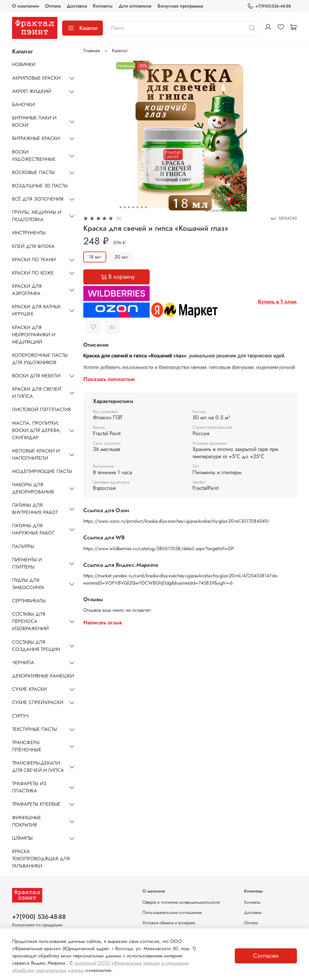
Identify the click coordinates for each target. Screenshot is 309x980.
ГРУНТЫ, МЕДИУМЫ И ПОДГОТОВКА (37, 216)
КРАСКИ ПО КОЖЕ (33, 273)
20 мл (121, 257)
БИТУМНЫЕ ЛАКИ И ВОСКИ (34, 121)
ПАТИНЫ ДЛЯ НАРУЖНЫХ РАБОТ (33, 529)
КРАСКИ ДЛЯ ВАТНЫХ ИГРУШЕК (36, 310)
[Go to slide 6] (142, 207)
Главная (92, 51)
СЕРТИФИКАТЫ (29, 601)
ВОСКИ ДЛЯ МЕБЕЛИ (36, 376)
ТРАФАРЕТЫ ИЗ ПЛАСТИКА (29, 787)
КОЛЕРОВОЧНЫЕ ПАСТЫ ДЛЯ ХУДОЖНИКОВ (40, 359)
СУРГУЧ (20, 716)
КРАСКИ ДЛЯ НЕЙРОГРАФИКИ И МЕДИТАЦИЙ (34, 335)
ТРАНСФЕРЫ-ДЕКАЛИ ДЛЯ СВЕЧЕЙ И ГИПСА (38, 767)
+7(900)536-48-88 (269, 6)
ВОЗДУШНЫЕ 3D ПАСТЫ (40, 186)
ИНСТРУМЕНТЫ (29, 233)
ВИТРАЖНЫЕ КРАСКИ (36, 138)
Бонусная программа (180, 6)
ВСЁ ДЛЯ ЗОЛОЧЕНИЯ (38, 199)
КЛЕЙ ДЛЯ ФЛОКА (33, 246)
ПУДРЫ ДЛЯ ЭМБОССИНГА (28, 584)
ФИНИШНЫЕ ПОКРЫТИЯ (27, 821)
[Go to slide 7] (146, 207)
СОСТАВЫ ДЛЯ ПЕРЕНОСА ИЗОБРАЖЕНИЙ (30, 621)
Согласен (266, 956)
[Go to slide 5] (137, 207)
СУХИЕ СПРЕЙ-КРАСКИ (38, 702)
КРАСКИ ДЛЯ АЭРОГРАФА (27, 290)
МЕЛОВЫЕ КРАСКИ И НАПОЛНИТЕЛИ (36, 454)
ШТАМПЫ (22, 838)
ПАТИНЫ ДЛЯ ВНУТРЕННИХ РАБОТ (35, 509)
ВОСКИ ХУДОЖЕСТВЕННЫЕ (34, 155)
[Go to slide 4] (133, 207)
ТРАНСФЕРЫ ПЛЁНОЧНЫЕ (27, 746)
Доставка (77, 6)
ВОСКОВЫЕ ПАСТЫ (33, 172)
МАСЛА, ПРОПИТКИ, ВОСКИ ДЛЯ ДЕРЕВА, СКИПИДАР (37, 430)
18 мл (95, 257)
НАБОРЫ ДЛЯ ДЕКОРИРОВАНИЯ (33, 488)
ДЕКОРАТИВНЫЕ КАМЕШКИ (43, 676)
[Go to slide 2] (125, 207)
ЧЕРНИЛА (23, 663)
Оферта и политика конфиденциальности (181, 902)
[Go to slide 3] (129, 207)
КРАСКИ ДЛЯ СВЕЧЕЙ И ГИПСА (37, 393)
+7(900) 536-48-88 (39, 917)
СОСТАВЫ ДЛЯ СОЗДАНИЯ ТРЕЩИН (36, 646)
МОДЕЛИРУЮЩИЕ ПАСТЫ (42, 471)
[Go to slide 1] (120, 207)
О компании (25, 6)
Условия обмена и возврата (169, 923)
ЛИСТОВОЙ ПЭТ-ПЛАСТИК (42, 409)
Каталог (83, 28)
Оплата (53, 6)
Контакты (103, 6)
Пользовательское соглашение (172, 912)
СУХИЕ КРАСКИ (29, 689)
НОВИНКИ (24, 64)
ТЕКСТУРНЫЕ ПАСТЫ (35, 729)
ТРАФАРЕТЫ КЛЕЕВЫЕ (36, 804)
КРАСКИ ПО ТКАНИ (34, 260)
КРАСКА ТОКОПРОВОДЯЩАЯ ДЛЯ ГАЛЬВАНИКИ (41, 859)
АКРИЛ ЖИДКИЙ (32, 91)
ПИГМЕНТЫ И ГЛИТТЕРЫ (27, 563)
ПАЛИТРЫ (23, 546)
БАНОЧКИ (23, 105)
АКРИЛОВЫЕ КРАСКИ (36, 78)
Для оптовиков (135, 6)
